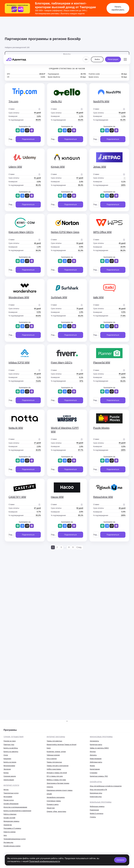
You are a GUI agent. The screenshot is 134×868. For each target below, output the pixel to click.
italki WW (98, 297)
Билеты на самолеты (11, 752)
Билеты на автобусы (11, 748)
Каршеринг (7, 759)
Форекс (92, 766)
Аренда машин (9, 780)
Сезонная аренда (10, 776)
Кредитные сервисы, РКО (99, 776)
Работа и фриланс (10, 814)
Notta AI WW (16, 428)
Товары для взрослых (54, 762)
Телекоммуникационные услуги (15, 839)
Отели (6, 755)
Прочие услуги (9, 800)
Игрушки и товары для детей (57, 773)
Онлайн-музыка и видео (12, 846)
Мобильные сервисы (97, 806)
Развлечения (94, 810)
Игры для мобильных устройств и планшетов (106, 786)
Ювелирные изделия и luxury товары (60, 790)
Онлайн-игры (96, 782)
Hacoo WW (57, 497)
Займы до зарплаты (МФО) (99, 748)
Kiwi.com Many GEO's (21, 232)
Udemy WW (15, 167)
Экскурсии (7, 769)
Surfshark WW (59, 297)
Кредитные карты (96, 745)
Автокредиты (94, 741)
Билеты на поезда (10, 762)
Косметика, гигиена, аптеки (56, 752)
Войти (97, 24)
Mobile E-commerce (97, 814)
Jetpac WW (100, 167)
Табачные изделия (53, 755)
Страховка (94, 773)
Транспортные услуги (11, 793)
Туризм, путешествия (13, 737)
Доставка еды (8, 842)
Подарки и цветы (53, 804)
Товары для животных (54, 741)
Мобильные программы (101, 802)
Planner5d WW (102, 363)
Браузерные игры (96, 793)
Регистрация (113, 24)
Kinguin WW (58, 167)
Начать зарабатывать (118, 8)
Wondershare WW (19, 297)
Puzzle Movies (101, 428)
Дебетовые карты (96, 762)
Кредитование (95, 769)
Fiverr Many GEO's (62, 363)
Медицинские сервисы (11, 821)
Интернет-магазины (56, 737)
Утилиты (93, 817)
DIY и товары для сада (55, 776)
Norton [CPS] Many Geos (65, 232)
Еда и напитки (52, 759)
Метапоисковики (9, 766)
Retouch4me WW (103, 497)
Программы (10, 730)
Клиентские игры (96, 797)
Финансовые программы (101, 737)
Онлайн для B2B (9, 818)
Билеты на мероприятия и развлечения (17, 811)
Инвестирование (96, 759)
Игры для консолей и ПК (98, 790)
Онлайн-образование (11, 804)
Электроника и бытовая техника (58, 783)
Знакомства (8, 825)
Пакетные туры (9, 745)
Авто (5, 835)
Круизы (6, 773)
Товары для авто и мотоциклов (58, 766)
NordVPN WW (101, 101)
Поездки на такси (10, 741)
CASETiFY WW (17, 497)
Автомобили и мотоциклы (56, 797)
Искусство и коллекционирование (15, 807)
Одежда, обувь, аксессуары (56, 812)
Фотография (8, 797)
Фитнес (6, 790)
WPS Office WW (102, 232)
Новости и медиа (10, 832)
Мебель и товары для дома (56, 780)
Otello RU (56, 101)
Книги (49, 748)
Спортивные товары (54, 801)
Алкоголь (50, 787)
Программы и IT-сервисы (12, 828)
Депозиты (93, 755)
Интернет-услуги (11, 785)
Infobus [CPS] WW (19, 363)
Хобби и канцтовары (54, 769)
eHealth (49, 794)
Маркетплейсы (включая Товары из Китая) (62, 745)
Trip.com (13, 101)
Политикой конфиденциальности (45, 861)
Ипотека (93, 752)
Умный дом (51, 808)
